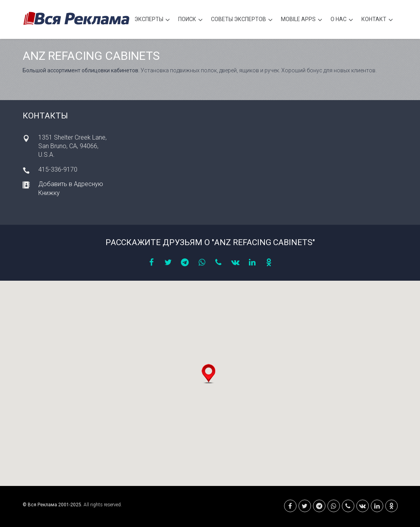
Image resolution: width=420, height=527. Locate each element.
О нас (342, 20)
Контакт (377, 20)
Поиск (190, 20)
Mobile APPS (302, 20)
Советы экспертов (242, 20)
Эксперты (152, 20)
